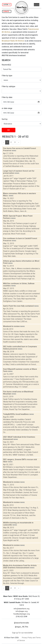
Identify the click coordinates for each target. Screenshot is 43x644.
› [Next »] (19, 142)
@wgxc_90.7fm (21, 627)
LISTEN (7, 5)
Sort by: (5, 119)
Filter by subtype (8, 86)
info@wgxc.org (22, 611)
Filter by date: (7, 97)
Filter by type (7, 76)
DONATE (7, 11)
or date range (7, 108)
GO (9, 130)
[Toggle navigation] (37, 5)
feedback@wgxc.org (22, 614)
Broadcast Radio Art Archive (13, 41)
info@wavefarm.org (21, 609)
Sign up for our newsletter (22, 633)
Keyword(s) (6, 65)
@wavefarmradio (21, 623)
